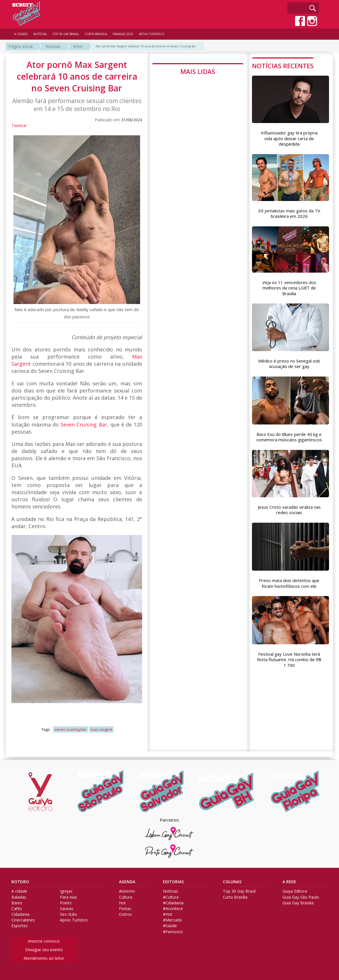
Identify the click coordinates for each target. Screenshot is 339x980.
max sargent (101, 729)
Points (66, 903)
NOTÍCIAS (40, 34)
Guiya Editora (295, 891)
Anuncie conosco (44, 941)
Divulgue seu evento (44, 950)
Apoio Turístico (74, 920)
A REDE (289, 882)
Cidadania (20, 914)
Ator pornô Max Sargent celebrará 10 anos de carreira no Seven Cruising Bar (146, 46)
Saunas (67, 909)
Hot (122, 903)
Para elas (68, 897)
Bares (17, 903)
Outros (125, 914)
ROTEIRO (20, 882)
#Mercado (172, 920)
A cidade (19, 891)
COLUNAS (232, 882)
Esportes (20, 926)
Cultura (126, 897)
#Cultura (171, 897)
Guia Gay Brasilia (298, 903)
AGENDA (127, 882)
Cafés (17, 909)
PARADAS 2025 (123, 34)
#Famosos (173, 932)
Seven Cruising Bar (84, 424)
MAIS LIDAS (198, 71)
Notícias (53, 46)
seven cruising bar (70, 729)
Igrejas (66, 891)
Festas (125, 909)
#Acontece (173, 909)
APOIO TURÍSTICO (152, 34)
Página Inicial (21, 46)
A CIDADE (21, 34)
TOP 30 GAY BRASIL (66, 34)
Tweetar (19, 125)
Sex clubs (68, 914)
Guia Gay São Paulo (301, 897)
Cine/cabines (23, 920)
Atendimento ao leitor (44, 958)
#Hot (78, 46)
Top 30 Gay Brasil (239, 891)
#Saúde (170, 926)
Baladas (19, 897)
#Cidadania (173, 903)
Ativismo (127, 891)
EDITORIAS (173, 882)
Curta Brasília (235, 897)
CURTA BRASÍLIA (96, 34)
